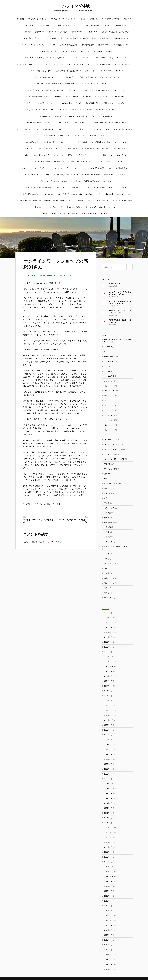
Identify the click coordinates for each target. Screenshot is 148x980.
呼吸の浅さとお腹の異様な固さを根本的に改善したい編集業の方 (90, 116)
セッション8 (109, 425)
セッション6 (109, 415)
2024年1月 (108, 705)
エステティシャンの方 (84, 58)
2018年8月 (108, 930)
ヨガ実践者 (27, 32)
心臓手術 (108, 513)
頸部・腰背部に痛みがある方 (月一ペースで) (111, 58)
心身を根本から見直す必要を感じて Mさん (40, 110)
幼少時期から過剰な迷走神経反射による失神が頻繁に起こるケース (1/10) (92, 207)
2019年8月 (108, 886)
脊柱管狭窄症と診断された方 (122, 201)
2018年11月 (109, 915)
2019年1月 (108, 911)
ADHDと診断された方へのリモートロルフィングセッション (47, 123)
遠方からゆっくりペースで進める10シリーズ (100, 84)
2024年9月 (108, 671)
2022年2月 (108, 774)
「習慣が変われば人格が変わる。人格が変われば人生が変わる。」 (43, 129)
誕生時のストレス (111, 564)
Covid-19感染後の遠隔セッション (100, 168)
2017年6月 (108, 964)
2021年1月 (108, 823)
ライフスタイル (110, 454)
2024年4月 (108, 691)
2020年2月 (108, 862)
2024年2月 (108, 701)
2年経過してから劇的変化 (89, 19)
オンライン (68, 275)
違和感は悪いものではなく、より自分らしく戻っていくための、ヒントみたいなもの (46, 19)
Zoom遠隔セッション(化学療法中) (51, 116)
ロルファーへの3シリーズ (99, 136)
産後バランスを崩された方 (58, 32)
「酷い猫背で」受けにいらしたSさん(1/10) (55, 181)
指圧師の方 (70, 77)
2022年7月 (108, 759)
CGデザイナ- (122, 103)
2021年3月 (108, 813)
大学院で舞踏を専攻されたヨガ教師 (97, 25)
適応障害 (108, 573)
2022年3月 (108, 769)
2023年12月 (109, 710)
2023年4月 (108, 740)
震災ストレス (109, 583)
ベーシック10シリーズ (113, 449)
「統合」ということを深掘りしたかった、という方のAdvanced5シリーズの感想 (53, 103)
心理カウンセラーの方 (80, 123)
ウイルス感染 (109, 376)
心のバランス (109, 508)
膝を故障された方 (30, 38)
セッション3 (109, 400)
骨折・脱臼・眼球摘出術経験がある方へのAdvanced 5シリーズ (58, 84)
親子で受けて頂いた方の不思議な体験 (70, 64)
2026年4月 (108, 613)
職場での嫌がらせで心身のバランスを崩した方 (116, 64)
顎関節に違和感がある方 (69, 45)
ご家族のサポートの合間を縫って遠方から (38, 155)
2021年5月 (108, 803)
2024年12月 (109, 657)
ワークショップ (110, 469)
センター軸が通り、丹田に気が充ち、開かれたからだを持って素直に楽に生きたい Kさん (101, 129)
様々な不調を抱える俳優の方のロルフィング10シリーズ (107, 187)
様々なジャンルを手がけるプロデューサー (69, 168)
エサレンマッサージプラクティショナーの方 (40, 45)
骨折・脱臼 (108, 598)
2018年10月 (109, 920)
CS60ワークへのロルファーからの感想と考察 (45, 162)
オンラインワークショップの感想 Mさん (56, 264)
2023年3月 (108, 745)
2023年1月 (108, 749)
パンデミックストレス (112, 444)
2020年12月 (109, 828)
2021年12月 (109, 784)
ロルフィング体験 (74, 6)
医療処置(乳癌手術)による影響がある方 (99, 103)
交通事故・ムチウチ (112, 474)
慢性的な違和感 (110, 523)
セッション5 (109, 410)
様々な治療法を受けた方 (111, 19)
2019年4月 (108, 901)
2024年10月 (109, 666)
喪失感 (107, 503)
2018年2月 (108, 945)
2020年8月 (108, 842)
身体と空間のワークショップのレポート (96, 97)
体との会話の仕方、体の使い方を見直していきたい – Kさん (65, 136)
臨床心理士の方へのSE (69, 51)
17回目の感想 (119, 97)
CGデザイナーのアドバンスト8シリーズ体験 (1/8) (60, 213)
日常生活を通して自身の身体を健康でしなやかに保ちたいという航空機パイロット (55, 187)
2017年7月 (108, 959)
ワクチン (108, 464)
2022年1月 (108, 779)
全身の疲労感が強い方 (120, 45)
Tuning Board (109, 361)
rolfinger (31, 275)
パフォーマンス (110, 439)
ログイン (46, 542)
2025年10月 (109, 632)
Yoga (106, 366)
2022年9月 (108, 754)
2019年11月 (109, 872)
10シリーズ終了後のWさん (120, 155)
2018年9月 (108, 925)
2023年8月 (108, 730)
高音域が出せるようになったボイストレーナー (36, 64)
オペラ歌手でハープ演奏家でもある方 (39, 25)
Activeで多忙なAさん (32, 175)
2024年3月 (108, 696)
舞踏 (106, 559)
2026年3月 (108, 618)
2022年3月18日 (51, 275)
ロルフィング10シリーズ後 (114, 459)
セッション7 (109, 420)
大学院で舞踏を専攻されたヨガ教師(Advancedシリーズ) (99, 77)
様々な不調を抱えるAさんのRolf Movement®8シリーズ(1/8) (79, 194)
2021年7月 (108, 798)
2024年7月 (108, 676)
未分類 (107, 554)
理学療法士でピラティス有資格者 (84, 32)
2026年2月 (108, 622)
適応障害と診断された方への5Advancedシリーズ (109, 123)
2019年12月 (109, 867)
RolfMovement (110, 356)
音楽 (106, 588)
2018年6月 (108, 935)
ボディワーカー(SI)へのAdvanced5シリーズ (108, 71)
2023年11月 (109, 715)
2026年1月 (108, 627)
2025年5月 (108, 647)
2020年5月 (108, 852)
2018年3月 (108, 940)
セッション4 (109, 405)
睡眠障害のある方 (88, 45)
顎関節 (108, 537)
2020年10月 (109, 832)
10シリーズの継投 (72, 97)
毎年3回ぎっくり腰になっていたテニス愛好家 (92, 201)
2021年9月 (108, 789)
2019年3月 (108, 906)
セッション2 (109, 396)
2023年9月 (108, 725)
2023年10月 (109, 720)
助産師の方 (127, 19)
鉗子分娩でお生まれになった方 (69, 25)
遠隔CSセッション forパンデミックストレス (112, 110)
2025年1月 (108, 652)
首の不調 (109, 542)
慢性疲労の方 (103, 45)
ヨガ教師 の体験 (121, 25)
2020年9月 (108, 837)
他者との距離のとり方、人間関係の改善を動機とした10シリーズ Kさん (102, 142)
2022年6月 (108, 764)
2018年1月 (108, 950)
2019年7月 (108, 891)
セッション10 (109, 391)
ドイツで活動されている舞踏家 (112, 162)
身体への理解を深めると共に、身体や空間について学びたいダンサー (49, 142)
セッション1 (109, 386)
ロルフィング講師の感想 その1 (40, 71)
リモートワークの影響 (98, 155)
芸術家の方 (72, 90)
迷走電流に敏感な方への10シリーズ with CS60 (45, 97)
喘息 (106, 498)
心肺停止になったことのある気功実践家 (115, 32)
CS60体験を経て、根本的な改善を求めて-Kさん (42, 148)
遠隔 (106, 568)
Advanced (108, 347)
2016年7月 (108, 969)
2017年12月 (109, 955)
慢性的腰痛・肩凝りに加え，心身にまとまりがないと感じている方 (49, 58)
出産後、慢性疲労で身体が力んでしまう (47, 77)
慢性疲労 (108, 518)
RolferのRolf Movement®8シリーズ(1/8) (118, 194)
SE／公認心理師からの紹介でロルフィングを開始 (37, 194)
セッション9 (109, 430)
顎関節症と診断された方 (48, 51)
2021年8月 (108, 793)
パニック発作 (109, 435)
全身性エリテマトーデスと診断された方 (49, 207)
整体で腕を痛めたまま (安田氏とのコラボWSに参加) (46, 90)
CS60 (106, 352)
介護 (106, 479)
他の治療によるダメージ (113, 483)
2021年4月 (108, 808)
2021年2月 (108, 818)
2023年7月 (108, 735)
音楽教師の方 (40, 32)
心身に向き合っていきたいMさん (116, 175)
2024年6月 (108, 681)
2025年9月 (108, 637)
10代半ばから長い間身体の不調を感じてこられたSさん (93, 181)
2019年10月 (109, 876)
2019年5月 (108, 896)
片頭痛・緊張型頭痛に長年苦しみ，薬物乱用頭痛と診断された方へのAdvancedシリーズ (98, 38)
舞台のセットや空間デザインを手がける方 (72, 155)
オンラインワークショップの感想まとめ (36, 168)
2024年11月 (109, 662)
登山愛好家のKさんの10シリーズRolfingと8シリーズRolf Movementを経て (46, 201)
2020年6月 (108, 847)
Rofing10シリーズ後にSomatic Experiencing (97, 51)
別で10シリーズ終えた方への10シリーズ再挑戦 (76, 110)
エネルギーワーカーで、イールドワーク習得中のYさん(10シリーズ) (87, 148)
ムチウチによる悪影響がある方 (52, 38)
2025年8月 (108, 642)
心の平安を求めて (121, 148)
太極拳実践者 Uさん (123, 168)
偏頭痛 (108, 527)
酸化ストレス (109, 578)
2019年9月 (108, 881)
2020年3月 (108, 857)
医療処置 (108, 493)
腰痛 (108, 532)
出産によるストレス (112, 488)
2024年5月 (108, 686)
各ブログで (91, 64)
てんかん (108, 371)
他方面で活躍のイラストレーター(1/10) (95, 213)
